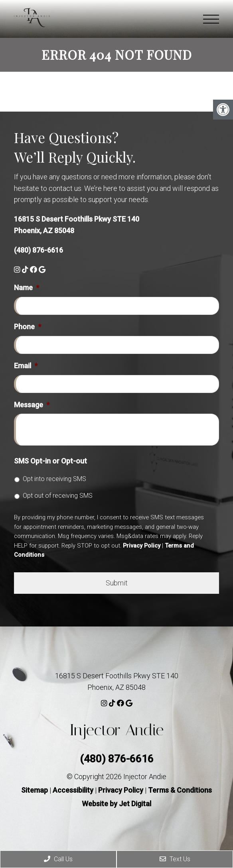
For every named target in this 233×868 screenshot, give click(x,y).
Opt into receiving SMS (54, 479)
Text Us (175, 859)
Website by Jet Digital (116, 804)
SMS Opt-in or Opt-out (50, 461)
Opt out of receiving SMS (58, 496)
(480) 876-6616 (39, 250)
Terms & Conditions (180, 790)
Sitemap (35, 790)
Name (27, 288)
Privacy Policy (142, 546)
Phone (28, 327)
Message (32, 405)
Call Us (58, 859)
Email (26, 366)
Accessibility (73, 790)
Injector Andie (116, 730)
